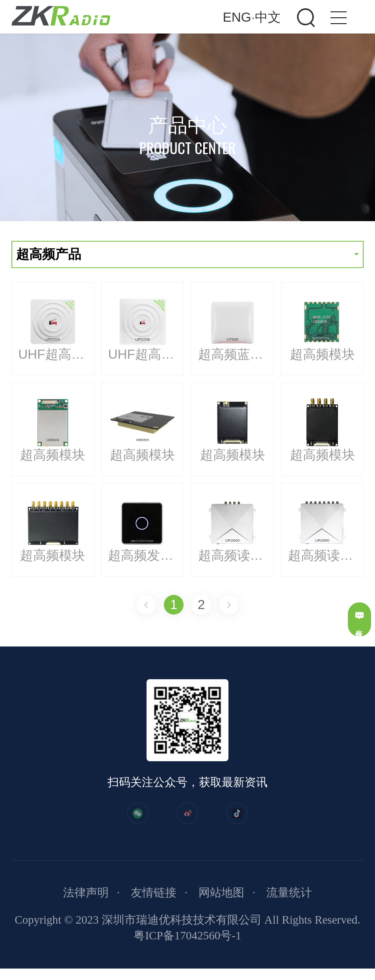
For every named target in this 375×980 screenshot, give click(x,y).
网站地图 (221, 904)
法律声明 (86, 904)
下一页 (229, 605)
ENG (237, 17)
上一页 (146, 605)
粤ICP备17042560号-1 (187, 947)
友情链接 (154, 904)
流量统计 (289, 904)
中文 (268, 17)
